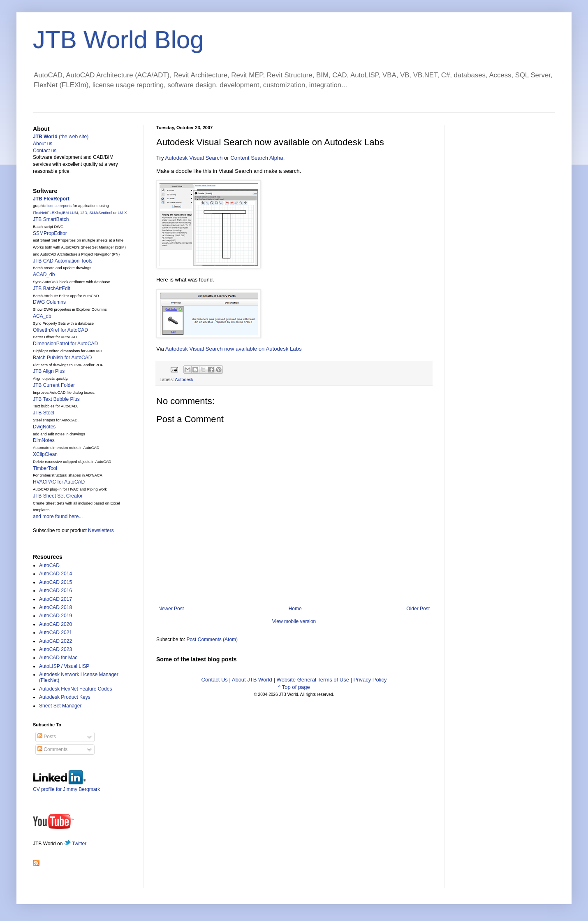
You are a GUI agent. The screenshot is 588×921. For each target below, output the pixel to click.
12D (84, 213)
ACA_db (42, 316)
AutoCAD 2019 (56, 616)
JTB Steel (44, 413)
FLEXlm (54, 213)
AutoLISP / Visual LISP (64, 666)
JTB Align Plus (49, 371)
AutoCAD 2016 (56, 591)
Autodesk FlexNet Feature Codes (75, 689)
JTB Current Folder (54, 385)
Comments (52, 749)
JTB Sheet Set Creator (58, 496)
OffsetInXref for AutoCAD (60, 330)
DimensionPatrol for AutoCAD (65, 344)
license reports (59, 206)
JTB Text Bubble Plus (56, 399)
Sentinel (105, 213)
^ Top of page (294, 687)
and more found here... (58, 516)
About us (43, 144)
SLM (93, 213)
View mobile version (294, 621)
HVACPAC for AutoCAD (59, 482)
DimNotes (44, 440)
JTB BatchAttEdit (52, 288)
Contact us (45, 151)
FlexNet (39, 213)
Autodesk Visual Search (194, 158)
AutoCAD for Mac (58, 658)
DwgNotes (44, 427)
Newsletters (101, 530)
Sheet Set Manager (60, 706)
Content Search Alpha (257, 158)
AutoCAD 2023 (56, 649)
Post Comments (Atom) (212, 640)
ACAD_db (44, 274)
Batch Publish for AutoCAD (62, 358)
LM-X (122, 213)
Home (295, 609)
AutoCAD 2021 (56, 633)
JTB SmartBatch (51, 219)
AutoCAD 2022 (56, 641)
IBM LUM (70, 213)
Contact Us (215, 680)
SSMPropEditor (50, 233)
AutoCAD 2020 (56, 624)
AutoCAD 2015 (56, 582)
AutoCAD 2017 (56, 599)
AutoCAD (49, 565)
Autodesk (184, 379)
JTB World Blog (118, 40)
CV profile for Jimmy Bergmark (66, 786)
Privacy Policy (370, 680)
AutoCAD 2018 (56, 607)
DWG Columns (49, 302)
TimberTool (45, 468)
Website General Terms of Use (313, 680)
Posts (47, 737)
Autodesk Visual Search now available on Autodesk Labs (234, 349)
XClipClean (45, 454)
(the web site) (61, 137)
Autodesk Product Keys (65, 697)
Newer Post (171, 609)
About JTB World (252, 680)
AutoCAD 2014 (56, 574)
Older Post (418, 609)
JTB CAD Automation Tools (63, 261)
